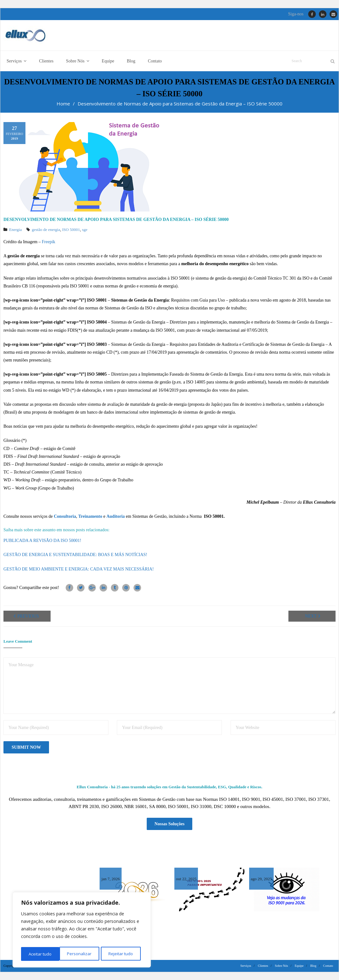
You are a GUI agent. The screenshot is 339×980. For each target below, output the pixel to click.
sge (85, 230)
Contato (328, 966)
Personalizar (40, 954)
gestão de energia (46, 230)
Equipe (299, 966)
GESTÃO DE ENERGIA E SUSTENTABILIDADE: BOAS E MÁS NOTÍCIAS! (75, 556)
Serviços (246, 966)
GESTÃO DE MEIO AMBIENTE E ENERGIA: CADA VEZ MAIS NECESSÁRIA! (79, 570)
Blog (313, 966)
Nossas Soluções (169, 824)
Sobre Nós (282, 966)
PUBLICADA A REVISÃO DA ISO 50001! (42, 541)
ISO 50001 (71, 230)
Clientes (263, 966)
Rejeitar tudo (82, 954)
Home (63, 104)
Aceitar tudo (123, 954)
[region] (82, 931)
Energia (15, 230)
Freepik (49, 242)
